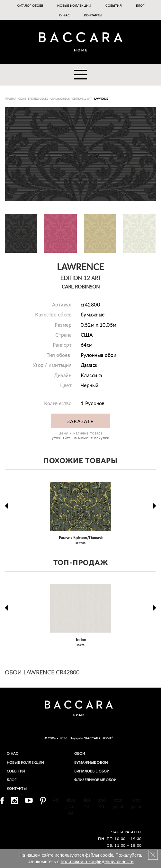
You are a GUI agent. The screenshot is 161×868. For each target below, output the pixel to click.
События (114, 5)
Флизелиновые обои (99, 780)
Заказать (80, 421)
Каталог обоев (30, 5)
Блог (140, 5)
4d (56, 800)
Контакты (93, 15)
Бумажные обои (93, 762)
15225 (80, 645)
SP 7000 (80, 543)
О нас (64, 15)
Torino (81, 640)
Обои (80, 753)
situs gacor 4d (71, 806)
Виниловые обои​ (94, 771)
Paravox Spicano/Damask (81, 538)
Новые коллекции (74, 5)
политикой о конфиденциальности (97, 861)
